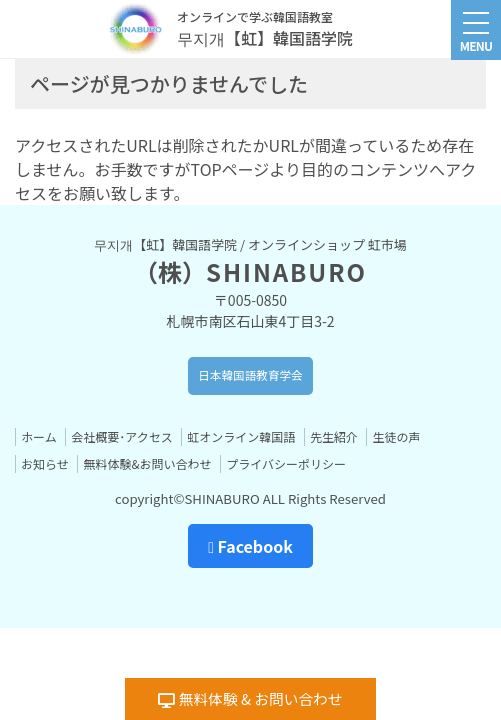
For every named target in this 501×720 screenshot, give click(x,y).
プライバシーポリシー (286, 463)
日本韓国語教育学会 (250, 375)
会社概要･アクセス (121, 436)
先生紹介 (334, 436)
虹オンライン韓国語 (241, 436)
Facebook (250, 546)
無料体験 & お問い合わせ (250, 698)
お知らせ (45, 463)
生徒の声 (396, 436)
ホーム (39, 436)
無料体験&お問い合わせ (147, 463)
